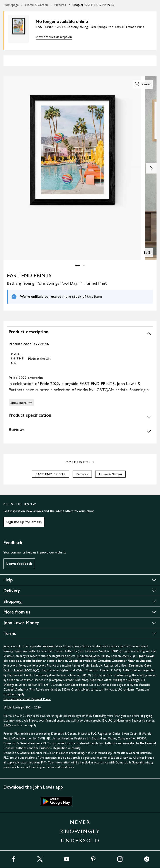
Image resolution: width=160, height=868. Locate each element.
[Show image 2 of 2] (151, 168)
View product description (54, 37)
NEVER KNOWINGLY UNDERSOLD (80, 831)
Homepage (11, 5)
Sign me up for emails (24, 522)
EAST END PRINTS (50, 474)
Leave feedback (19, 564)
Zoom (143, 84)
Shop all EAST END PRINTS (93, 5)
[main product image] (22, 30)
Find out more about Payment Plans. (27, 699)
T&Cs (7, 725)
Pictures (60, 5)
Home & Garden (37, 5)
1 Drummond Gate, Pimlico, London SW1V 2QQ (107, 656)
